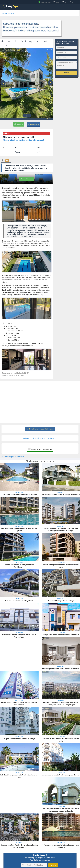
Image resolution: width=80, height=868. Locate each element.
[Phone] (45, 2)
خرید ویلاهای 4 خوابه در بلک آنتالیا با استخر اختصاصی (40, 436)
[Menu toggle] (73, 7)
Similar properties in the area (13, 455)
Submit (67, 73)
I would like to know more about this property (40, 427)
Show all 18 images (27, 177)
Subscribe (53, 863)
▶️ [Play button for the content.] (7, 158)
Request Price (33, 122)
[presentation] (3, 82)
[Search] (57, 2)
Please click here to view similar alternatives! (23, 138)
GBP (73, 2)
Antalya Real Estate (8, 13)
